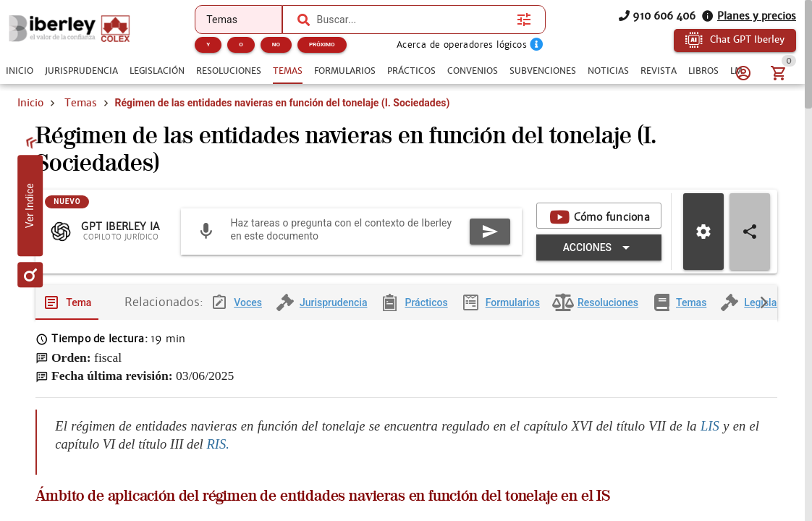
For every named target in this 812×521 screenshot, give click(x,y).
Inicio (30, 103)
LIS (712, 426)
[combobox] (413, 20)
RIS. (217, 444)
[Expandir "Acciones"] (599, 247)
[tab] (20, 71)
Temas (81, 103)
